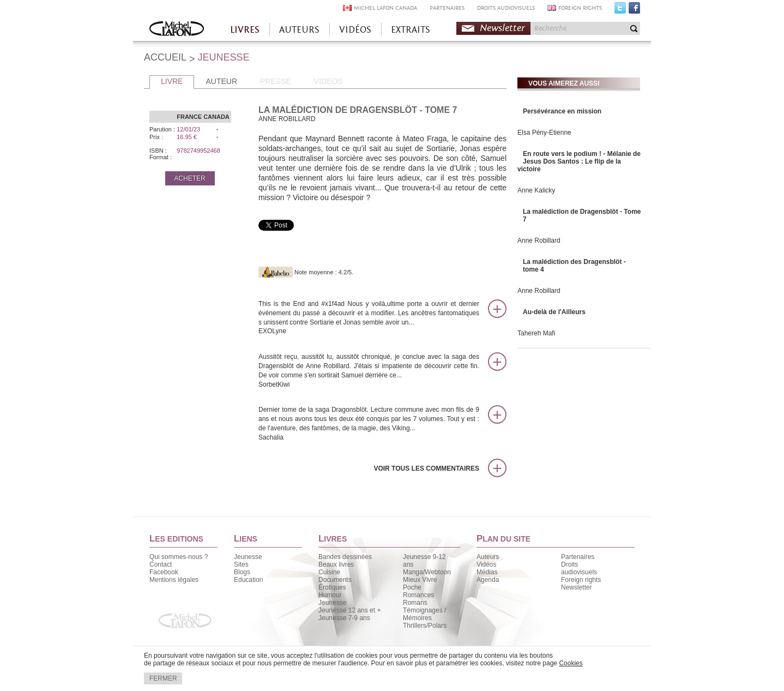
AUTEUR (221, 81)
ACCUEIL (165, 57)
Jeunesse (248, 557)
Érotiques (332, 587)
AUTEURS (299, 30)
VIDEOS (328, 81)
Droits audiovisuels (579, 568)
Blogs (242, 572)
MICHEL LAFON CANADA (385, 8)
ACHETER (189, 178)
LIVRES (245, 30)
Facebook (634, 10)
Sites (241, 564)
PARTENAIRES (447, 8)
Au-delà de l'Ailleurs (554, 312)
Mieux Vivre (420, 580)
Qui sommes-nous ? (179, 557)
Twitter (620, 10)
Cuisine (329, 572)
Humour (330, 595)
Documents (335, 580)
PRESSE (276, 81)
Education (248, 580)
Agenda (488, 580)
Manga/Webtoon (427, 572)
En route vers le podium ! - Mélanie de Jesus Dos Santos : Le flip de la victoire (579, 161)
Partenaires (578, 557)
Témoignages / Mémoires (424, 614)
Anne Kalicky (536, 190)
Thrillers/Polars (425, 626)
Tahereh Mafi (536, 333)
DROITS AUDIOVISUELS (506, 8)
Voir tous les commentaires (426, 468)
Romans (415, 603)
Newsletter (502, 28)
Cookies (571, 663)
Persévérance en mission (562, 111)
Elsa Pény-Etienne (544, 133)
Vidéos (486, 564)
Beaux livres (336, 564)
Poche (412, 587)
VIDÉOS (355, 30)
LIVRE (172, 81)
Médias (487, 572)
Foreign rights (581, 580)
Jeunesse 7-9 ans (344, 618)
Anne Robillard (539, 241)
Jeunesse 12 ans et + (349, 610)
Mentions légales (174, 580)
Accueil (177, 30)
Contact (161, 564)
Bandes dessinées (345, 557)
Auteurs (488, 557)
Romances (418, 595)
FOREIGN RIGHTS (580, 8)
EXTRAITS (411, 30)
